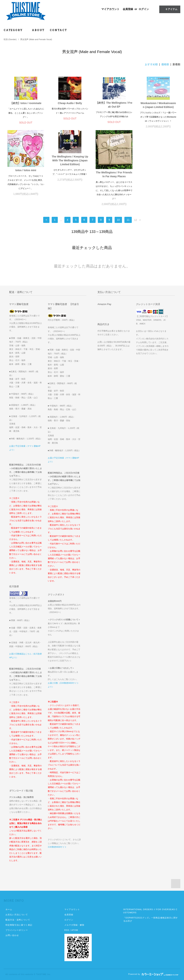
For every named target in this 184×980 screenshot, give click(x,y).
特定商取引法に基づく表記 (19, 925)
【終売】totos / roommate (26, 103)
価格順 (165, 64)
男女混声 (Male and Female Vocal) (36, 39)
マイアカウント (110, 9)
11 (128, 220)
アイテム (170, 9)
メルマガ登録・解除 (74, 925)
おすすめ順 (151, 64)
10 (118, 220)
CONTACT (59, 30)
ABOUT (38, 30)
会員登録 (128, 9)
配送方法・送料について (18, 920)
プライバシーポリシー (17, 930)
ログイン (144, 9)
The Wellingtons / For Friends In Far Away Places (114, 174)
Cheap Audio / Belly (70, 103)
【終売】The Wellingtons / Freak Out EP (114, 105)
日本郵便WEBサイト (57, 847)
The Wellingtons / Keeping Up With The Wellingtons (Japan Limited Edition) (70, 160)
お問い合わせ (12, 935)
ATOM (75, 930)
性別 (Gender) (10, 39)
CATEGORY (15, 30)
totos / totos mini (26, 170)
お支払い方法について (17, 915)
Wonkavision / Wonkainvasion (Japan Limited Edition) (158, 105)
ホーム (9, 909)
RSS (67, 930)
